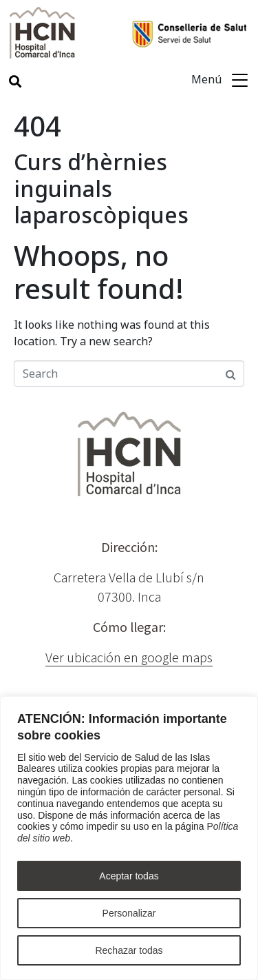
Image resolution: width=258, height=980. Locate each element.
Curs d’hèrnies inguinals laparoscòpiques (101, 188)
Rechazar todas (129, 950)
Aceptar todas (129, 876)
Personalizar (129, 913)
